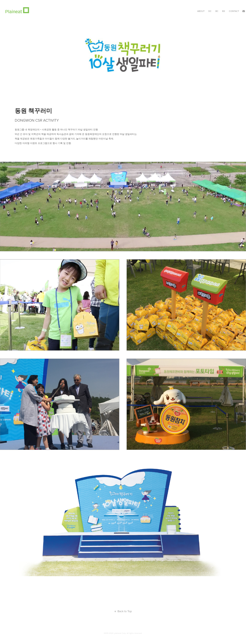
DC (210, 11)
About (201, 11)
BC (217, 11)
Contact (234, 11)
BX (224, 11)
